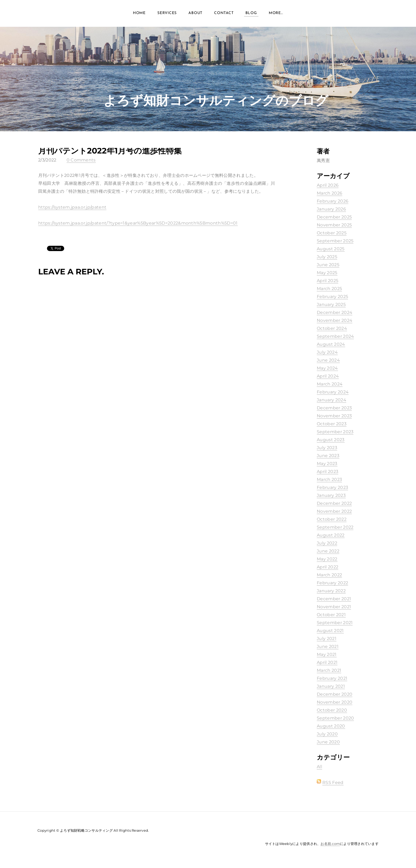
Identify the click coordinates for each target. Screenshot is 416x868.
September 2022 (335, 527)
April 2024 (328, 376)
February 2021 (332, 678)
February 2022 (332, 583)
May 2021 (327, 654)
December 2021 (334, 599)
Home (139, 16)
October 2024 (332, 328)
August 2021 (330, 631)
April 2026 (328, 185)
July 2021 (327, 639)
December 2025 (334, 217)
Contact (224, 16)
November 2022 (334, 511)
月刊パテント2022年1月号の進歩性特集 (110, 151)
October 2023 (332, 424)
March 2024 (330, 384)
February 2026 (333, 201)
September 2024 (335, 336)
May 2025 (327, 273)
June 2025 (328, 265)
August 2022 (331, 535)
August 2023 (331, 440)
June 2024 (328, 360)
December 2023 (334, 408)
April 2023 (328, 472)
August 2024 (331, 344)
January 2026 (331, 209)
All (319, 767)
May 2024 (327, 368)
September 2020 (335, 718)
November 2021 (334, 607)
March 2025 (329, 289)
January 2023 (331, 495)
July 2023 (327, 448)
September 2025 (335, 241)
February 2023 (332, 487)
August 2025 (331, 249)
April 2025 (328, 281)
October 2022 (332, 519)
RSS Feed (333, 782)
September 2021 (335, 623)
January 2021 (331, 686)
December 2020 (335, 694)
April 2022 (328, 567)
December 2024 (335, 312)
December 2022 (334, 503)
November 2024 (335, 320)
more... (276, 16)
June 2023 (328, 456)
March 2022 (329, 575)
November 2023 (334, 416)
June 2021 (328, 646)
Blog (251, 16)
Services (167, 16)
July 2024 (327, 352)
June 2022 (328, 551)
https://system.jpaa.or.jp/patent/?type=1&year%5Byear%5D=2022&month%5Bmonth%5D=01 (138, 223)
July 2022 (327, 543)
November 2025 (334, 225)
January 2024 (331, 400)
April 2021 (327, 662)
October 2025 (332, 233)
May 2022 (327, 559)
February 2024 (333, 392)
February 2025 (332, 297)
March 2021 (329, 670)
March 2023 (329, 479)
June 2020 (328, 742)
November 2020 (335, 702)
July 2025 (327, 257)
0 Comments (81, 160)
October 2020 (332, 710)
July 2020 (327, 734)
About (195, 16)
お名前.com (330, 844)
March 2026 (330, 193)
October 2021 (331, 615)
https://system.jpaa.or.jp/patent (72, 207)
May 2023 (327, 464)
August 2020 (331, 726)
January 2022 (331, 591)
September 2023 (335, 432)
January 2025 (331, 304)
